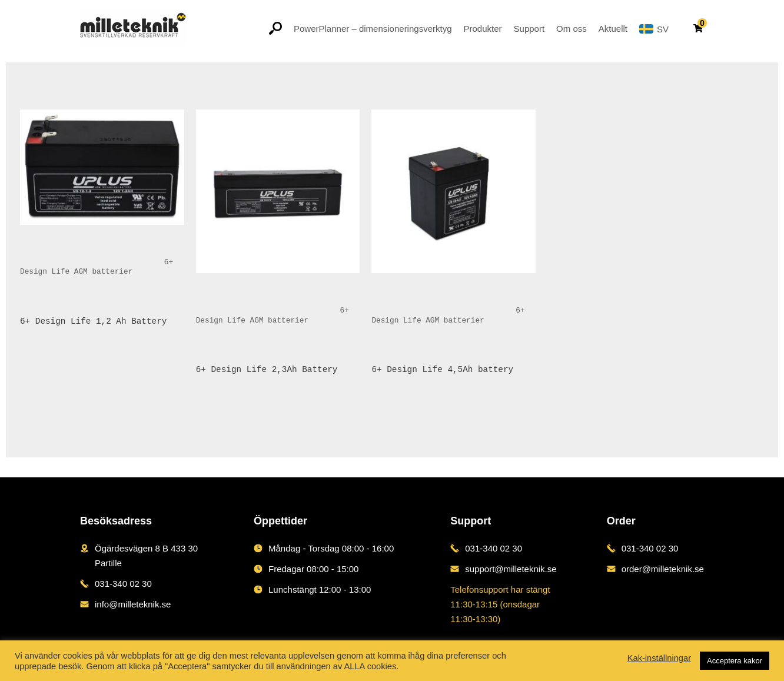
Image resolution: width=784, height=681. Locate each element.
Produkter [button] (483, 29)
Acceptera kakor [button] (735, 661)
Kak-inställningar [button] (659, 658)
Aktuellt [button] (613, 29)
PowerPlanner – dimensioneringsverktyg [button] (373, 29)
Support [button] (529, 29)
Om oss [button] (572, 29)
